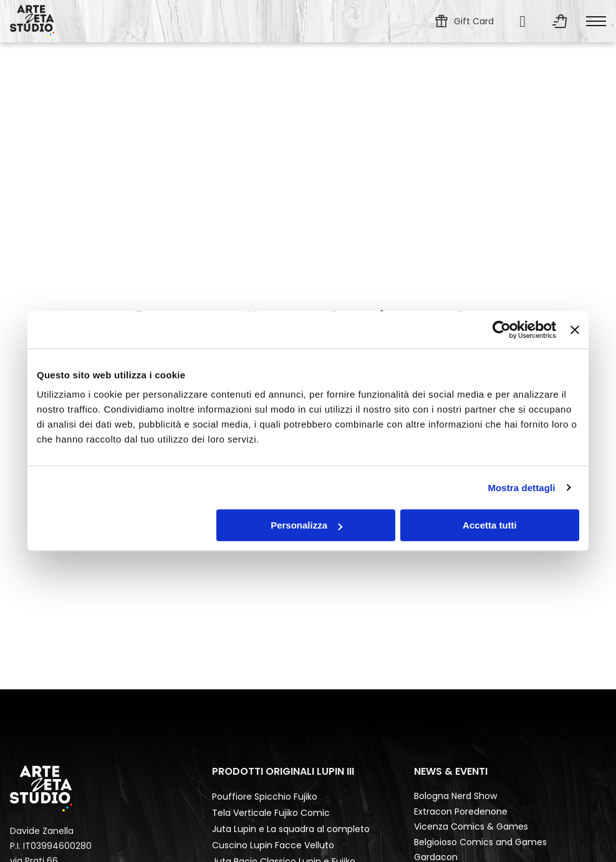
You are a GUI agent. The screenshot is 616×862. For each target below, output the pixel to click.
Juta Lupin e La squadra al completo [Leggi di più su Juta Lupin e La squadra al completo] (291, 829)
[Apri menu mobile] (596, 21)
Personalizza (306, 525)
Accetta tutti (490, 525)
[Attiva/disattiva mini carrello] (560, 21)
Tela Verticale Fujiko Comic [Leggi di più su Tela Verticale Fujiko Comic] (271, 813)
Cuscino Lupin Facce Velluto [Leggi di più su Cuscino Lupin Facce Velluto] (273, 845)
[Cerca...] (522, 21)
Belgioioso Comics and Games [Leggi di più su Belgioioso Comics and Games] (480, 842)
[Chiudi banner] (575, 330)
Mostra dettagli (521, 488)
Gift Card (474, 21)
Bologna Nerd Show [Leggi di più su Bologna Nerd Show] (455, 796)
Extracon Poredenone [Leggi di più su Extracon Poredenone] (461, 812)
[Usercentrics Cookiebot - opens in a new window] (502, 330)
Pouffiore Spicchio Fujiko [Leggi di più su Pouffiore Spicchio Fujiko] (265, 797)
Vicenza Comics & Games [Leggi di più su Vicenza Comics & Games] (471, 826)
